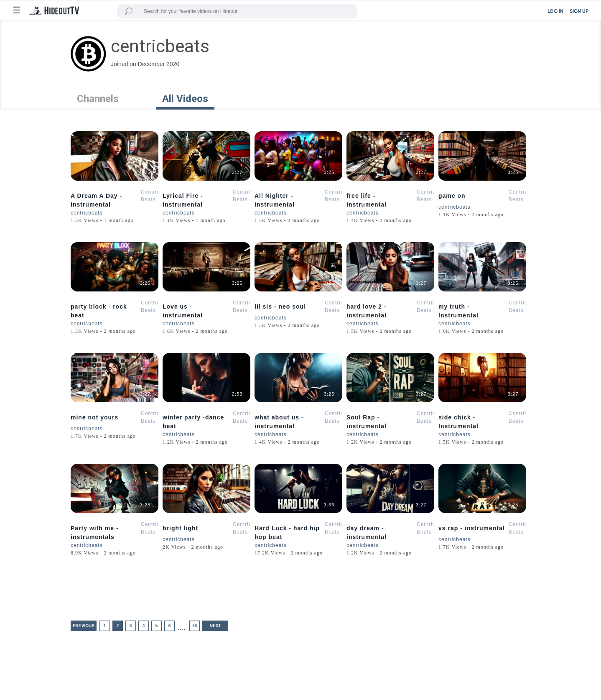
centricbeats (87, 213)
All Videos (185, 99)
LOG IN (555, 12)
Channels (98, 99)
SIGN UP (579, 12)
